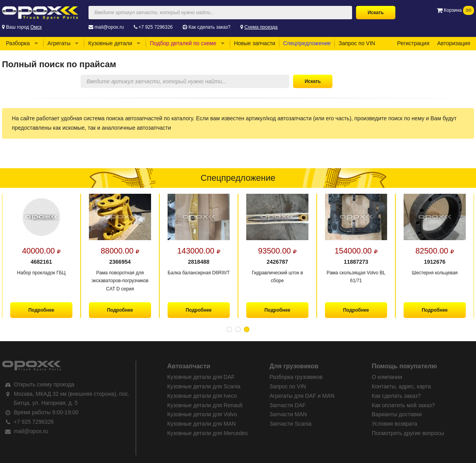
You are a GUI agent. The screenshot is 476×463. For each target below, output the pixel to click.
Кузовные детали (110, 43)
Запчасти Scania (291, 424)
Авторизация (454, 43)
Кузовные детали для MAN (201, 424)
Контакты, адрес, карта (401, 386)
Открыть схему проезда (44, 384)
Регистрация (413, 43)
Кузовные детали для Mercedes (208, 433)
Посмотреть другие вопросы (408, 433)
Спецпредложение (307, 43)
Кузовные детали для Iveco (202, 396)
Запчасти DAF (288, 405)
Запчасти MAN (288, 414)
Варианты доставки (397, 414)
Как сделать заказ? (209, 27)
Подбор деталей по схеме (183, 43)
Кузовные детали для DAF (201, 377)
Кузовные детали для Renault (205, 405)
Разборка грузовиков (296, 377)
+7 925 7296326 (156, 27)
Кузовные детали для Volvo (202, 414)
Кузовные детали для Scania (204, 386)
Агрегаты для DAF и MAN (302, 396)
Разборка (18, 43)
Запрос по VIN (357, 43)
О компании (387, 377)
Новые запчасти (255, 43)
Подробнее (41, 310)
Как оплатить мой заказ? (403, 405)
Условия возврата (395, 424)
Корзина (455, 10)
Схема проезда (261, 27)
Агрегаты (59, 43)
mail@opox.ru (109, 27)
